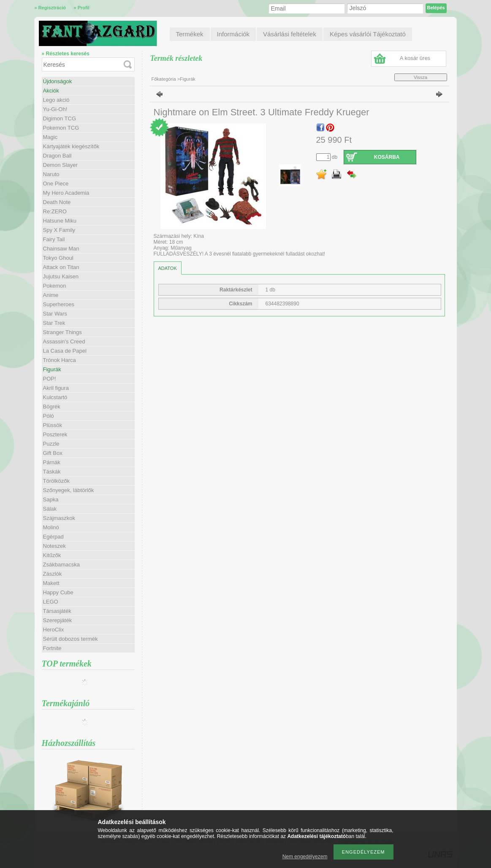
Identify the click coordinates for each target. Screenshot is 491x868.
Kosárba (387, 157)
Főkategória (164, 79)
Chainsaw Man (61, 249)
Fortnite (52, 648)
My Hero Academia (66, 193)
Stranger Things (62, 332)
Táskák (52, 472)
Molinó (51, 527)
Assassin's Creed (64, 341)
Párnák (52, 462)
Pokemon (55, 286)
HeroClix (54, 630)
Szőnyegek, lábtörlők (69, 490)
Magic (50, 137)
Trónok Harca (60, 360)
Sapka (51, 499)
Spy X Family (59, 230)
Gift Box (53, 453)
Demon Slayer (60, 165)
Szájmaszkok (59, 518)
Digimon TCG (60, 118)
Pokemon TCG (61, 128)
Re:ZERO (55, 211)
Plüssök (53, 425)
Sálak (50, 509)
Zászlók (53, 574)
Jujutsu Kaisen (61, 276)
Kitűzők (52, 555)
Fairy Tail (54, 239)
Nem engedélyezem (305, 857)
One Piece (56, 184)
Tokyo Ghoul (58, 258)
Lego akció (56, 100)
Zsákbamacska (61, 565)
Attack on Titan (61, 267)
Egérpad (53, 537)
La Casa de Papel (65, 351)
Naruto (51, 174)
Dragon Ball (57, 156)
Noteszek (54, 546)
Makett (51, 583)
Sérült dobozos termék (71, 639)
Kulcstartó (55, 397)
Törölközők (57, 481)
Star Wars (55, 314)
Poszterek (55, 434)
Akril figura (56, 388)
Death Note (57, 202)
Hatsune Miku (60, 221)
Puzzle (51, 444)
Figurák (52, 369)
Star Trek (54, 323)
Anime (51, 295)
